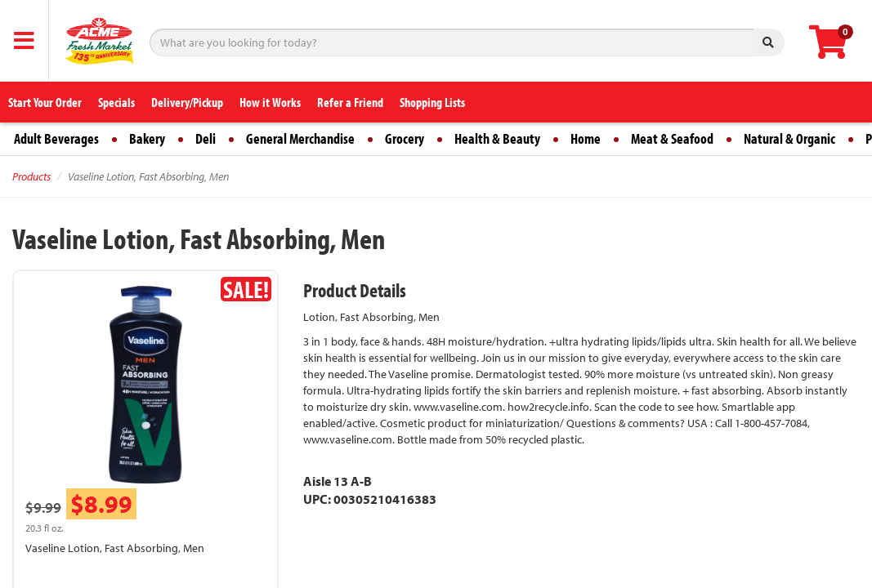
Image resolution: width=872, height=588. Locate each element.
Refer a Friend (350, 102)
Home (586, 138)
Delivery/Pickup (187, 102)
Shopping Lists (432, 102)
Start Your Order (45, 102)
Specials (116, 102)
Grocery (405, 138)
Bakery (147, 138)
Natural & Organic (789, 138)
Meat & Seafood (672, 138)
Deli (206, 138)
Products (31, 176)
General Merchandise (300, 138)
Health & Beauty (497, 138)
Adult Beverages (56, 138)
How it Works (270, 102)
